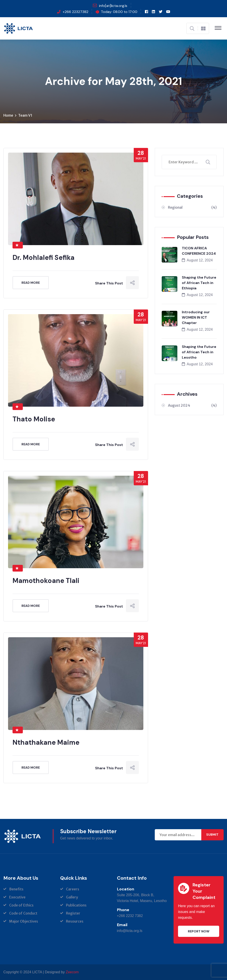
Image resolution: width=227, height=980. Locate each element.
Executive (17, 897)
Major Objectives (24, 921)
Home (8, 115)
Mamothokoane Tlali (46, 581)
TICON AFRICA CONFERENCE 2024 (199, 251)
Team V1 (25, 115)
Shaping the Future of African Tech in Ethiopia (199, 283)
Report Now (199, 931)
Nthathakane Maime (46, 742)
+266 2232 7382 (130, 916)
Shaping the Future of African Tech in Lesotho (199, 352)
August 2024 (192, 405)
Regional (192, 207)
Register (73, 913)
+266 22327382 (75, 12)
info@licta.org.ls (130, 931)
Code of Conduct (23, 913)
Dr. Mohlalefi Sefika (43, 258)
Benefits (16, 889)
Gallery (72, 897)
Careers (73, 889)
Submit (212, 835)
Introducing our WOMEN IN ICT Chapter (196, 317)
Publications (76, 905)
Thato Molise (34, 419)
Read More (31, 283)
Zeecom (72, 972)
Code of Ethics (21, 905)
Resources (75, 921)
